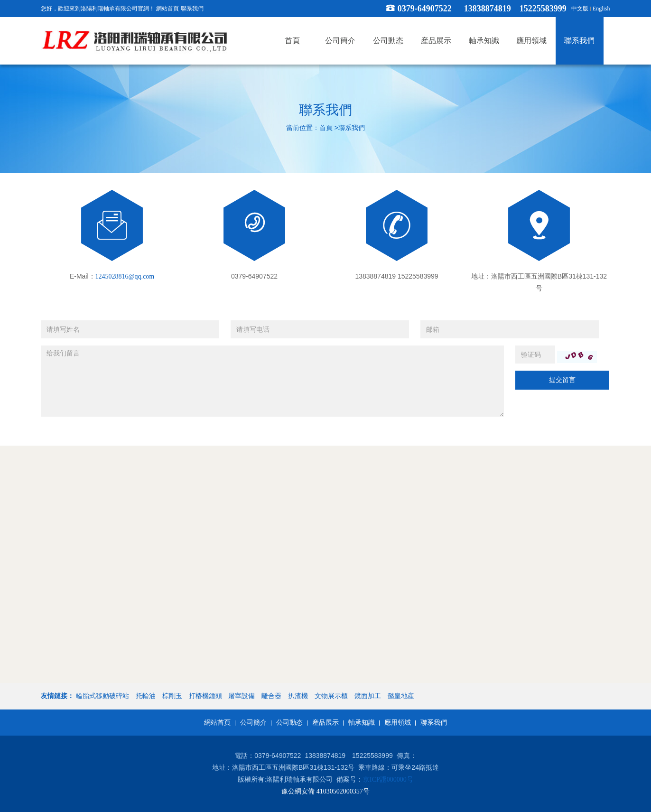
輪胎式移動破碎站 (102, 696)
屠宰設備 (242, 696)
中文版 (580, 9)
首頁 (326, 128)
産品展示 (325, 723)
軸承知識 (362, 723)
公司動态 (289, 723)
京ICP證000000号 (388, 779)
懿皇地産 (401, 696)
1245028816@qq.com (125, 276)
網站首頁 (167, 9)
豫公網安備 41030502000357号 (325, 791)
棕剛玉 (172, 696)
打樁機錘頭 (205, 696)
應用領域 (398, 723)
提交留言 (562, 380)
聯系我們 (192, 9)
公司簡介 (253, 723)
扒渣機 (298, 696)
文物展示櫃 (331, 696)
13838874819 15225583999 (515, 9)
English (601, 9)
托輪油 (146, 696)
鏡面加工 (368, 696)
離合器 (271, 696)
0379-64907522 (425, 9)
